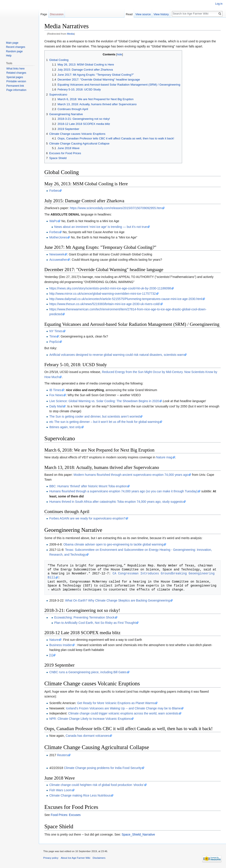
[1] (51, 655)
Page (44, 14)
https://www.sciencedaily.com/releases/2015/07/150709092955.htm (116, 208)
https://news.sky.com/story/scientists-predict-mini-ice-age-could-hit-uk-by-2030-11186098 (110, 288)
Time (53, 336)
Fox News (56, 395)
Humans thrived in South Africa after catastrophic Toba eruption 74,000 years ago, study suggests (116, 502)
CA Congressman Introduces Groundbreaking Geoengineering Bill (132, 575)
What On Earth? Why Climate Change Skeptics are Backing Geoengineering (118, 600)
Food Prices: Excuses (66, 815)
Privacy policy (51, 858)
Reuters (62, 755)
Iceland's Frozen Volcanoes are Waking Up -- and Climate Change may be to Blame (123, 708)
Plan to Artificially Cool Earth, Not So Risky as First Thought (95, 623)
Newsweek (57, 254)
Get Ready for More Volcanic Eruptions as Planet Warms (116, 703)
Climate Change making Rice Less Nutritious (80, 795)
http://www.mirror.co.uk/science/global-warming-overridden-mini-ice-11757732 (102, 294)
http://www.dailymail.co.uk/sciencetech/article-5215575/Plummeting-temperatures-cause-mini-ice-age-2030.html (126, 299)
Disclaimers (99, 858)
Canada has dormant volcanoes (87, 736)
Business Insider (61, 645)
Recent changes (16, 47)
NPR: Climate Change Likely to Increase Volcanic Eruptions (90, 719)
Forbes (54, 191)
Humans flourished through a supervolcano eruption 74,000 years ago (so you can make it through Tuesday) (123, 491)
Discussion (57, 14)
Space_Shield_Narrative (138, 834)
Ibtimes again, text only (65, 427)
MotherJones (58, 237)
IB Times (55, 390)
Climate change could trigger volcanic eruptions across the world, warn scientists (123, 713)
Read (129, 14)
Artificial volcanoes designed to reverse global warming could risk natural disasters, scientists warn (117, 355)
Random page (14, 51)
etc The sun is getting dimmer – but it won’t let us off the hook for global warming (104, 422)
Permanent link (15, 86)
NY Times (56, 331)
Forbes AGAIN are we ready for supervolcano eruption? (87, 518)
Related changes (16, 73)
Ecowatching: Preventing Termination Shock (84, 617)
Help (9, 56)
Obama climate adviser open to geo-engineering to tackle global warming (113, 544)
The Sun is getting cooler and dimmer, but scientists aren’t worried (94, 416)
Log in (219, 4)
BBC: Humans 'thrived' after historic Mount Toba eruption (88, 486)
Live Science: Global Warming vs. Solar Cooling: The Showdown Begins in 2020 (104, 401)
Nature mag (164, 457)
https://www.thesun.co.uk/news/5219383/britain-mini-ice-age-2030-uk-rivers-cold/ (105, 304)
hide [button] (120, 54)
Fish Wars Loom (60, 790)
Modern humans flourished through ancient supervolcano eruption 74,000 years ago (131, 475)
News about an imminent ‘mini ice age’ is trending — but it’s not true (101, 227)
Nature (54, 640)
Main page (12, 43)
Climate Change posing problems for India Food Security (103, 768)
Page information (16, 90)
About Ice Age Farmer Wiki (76, 858)
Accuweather (58, 260)
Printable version (16, 81)
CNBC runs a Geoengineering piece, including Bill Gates (88, 672)
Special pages (15, 77)
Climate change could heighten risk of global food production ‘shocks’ (97, 785)
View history (161, 14)
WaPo (53, 221)
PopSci (54, 342)
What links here (16, 69)
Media (71, 34)
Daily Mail (56, 406)
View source (143, 14)
